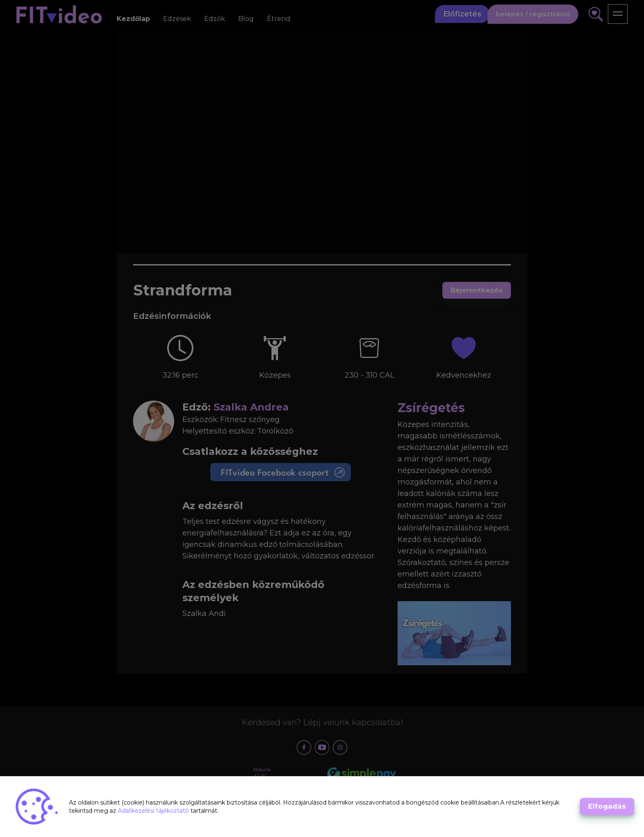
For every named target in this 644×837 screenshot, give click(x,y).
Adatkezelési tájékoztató (154, 811)
